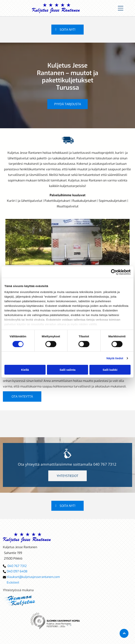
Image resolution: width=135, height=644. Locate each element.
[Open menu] (121, 8)
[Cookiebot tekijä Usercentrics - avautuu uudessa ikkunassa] (114, 272)
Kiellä (25, 370)
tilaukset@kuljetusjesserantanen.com (33, 577)
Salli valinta (68, 370)
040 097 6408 (17, 571)
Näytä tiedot (115, 358)
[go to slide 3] (71, 625)
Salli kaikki (110, 370)
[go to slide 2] (67, 625)
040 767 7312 (105, 464)
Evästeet (13, 582)
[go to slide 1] (64, 625)
